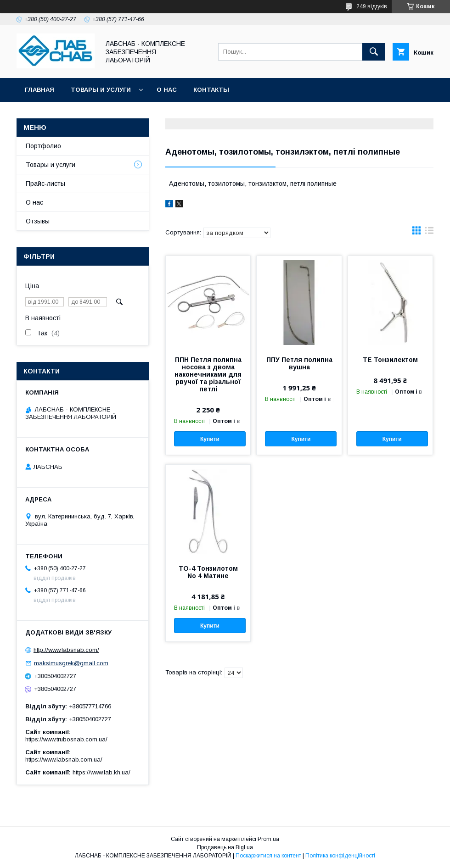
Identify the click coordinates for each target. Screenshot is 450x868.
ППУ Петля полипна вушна (299, 363)
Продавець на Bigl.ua (225, 847)
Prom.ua (268, 839)
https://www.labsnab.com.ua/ (64, 759)
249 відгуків (372, 6)
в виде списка (429, 233)
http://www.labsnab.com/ (66, 650)
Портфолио (43, 146)
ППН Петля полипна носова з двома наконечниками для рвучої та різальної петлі (208, 374)
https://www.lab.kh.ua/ (101, 772)
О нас (167, 90)
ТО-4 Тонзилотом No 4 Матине (208, 572)
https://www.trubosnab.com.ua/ (66, 739)
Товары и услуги (101, 90)
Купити (210, 439)
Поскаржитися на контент (268, 856)
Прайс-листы (45, 184)
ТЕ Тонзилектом (390, 360)
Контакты (211, 90)
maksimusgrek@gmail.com (71, 663)
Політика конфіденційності (340, 856)
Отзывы (38, 221)
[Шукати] (374, 52)
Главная (39, 90)
